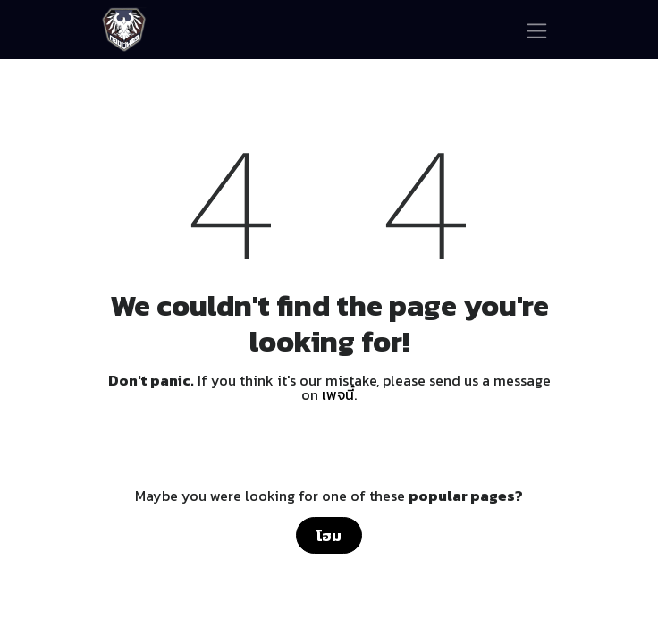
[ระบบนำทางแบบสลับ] (537, 29)
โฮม (329, 536)
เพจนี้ (338, 394)
